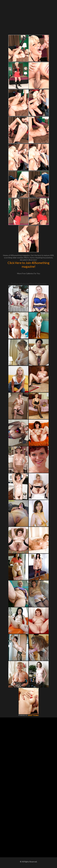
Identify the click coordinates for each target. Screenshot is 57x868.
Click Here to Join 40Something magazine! (28, 265)
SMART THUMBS (33, 715)
